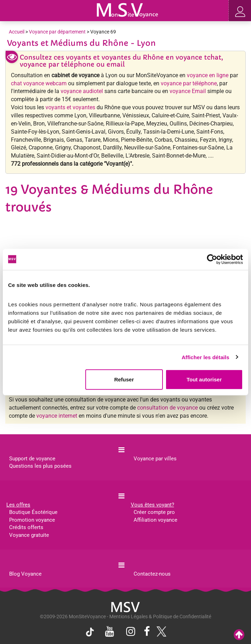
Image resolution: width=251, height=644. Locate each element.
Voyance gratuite (29, 535)
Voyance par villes (155, 459)
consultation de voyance (167, 408)
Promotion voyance (32, 520)
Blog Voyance (25, 574)
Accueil (17, 32)
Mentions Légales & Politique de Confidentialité (160, 617)
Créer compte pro (154, 512)
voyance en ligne (208, 75)
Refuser (124, 379)
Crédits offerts (26, 527)
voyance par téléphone (189, 83)
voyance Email (188, 91)
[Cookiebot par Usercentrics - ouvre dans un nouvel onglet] (212, 259)
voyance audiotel (82, 91)
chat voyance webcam (39, 83)
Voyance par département (57, 32)
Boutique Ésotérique (33, 512)
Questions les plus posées (40, 466)
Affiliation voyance (155, 520)
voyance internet (57, 416)
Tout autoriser (204, 379)
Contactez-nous (152, 574)
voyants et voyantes (70, 107)
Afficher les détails (205, 357)
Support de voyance (32, 459)
